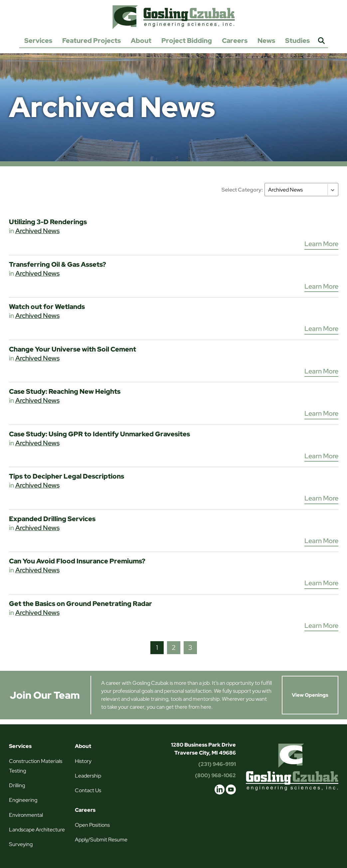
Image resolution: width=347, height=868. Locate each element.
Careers (235, 41)
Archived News (37, 231)
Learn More (321, 244)
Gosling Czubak (174, 17)
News (266, 41)
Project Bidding (187, 41)
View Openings (310, 695)
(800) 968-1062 (215, 775)
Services (38, 41)
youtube (231, 790)
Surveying (21, 844)
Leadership (88, 776)
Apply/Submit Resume (101, 840)
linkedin (220, 790)
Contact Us (88, 790)
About (141, 41)
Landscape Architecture (37, 830)
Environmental (26, 815)
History (83, 761)
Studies (297, 41)
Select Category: (242, 190)
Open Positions (92, 825)
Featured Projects (91, 41)
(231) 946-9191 (217, 764)
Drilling (17, 785)
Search (321, 41)
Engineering (23, 800)
